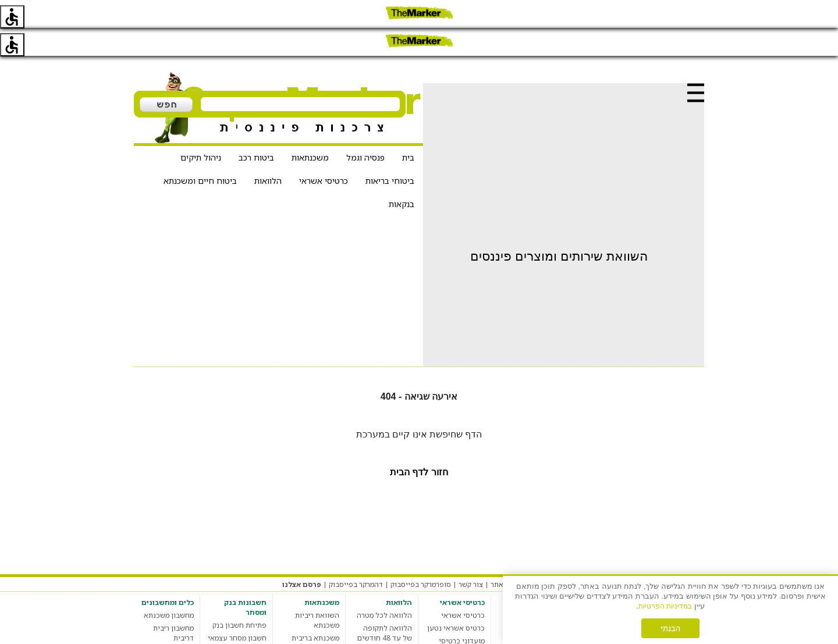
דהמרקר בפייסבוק (356, 556)
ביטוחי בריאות (390, 153)
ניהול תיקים (201, 129)
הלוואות (268, 153)
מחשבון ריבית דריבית (173, 605)
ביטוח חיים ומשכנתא (200, 153)
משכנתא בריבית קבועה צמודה (315, 615)
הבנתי (670, 628)
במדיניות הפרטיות (665, 606)
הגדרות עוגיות (557, 556)
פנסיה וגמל (365, 129)
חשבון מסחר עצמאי (237, 610)
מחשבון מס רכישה (166, 623)
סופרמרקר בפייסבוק (421, 556)
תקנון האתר (658, 556)
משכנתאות (310, 129)
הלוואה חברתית (388, 636)
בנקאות (402, 176)
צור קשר (471, 556)
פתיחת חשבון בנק (239, 597)
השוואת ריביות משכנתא (317, 592)
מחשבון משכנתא (169, 587)
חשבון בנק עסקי (242, 623)
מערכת (694, 556)
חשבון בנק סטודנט (238, 636)
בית (408, 129)
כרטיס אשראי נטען (456, 600)
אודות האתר (509, 556)
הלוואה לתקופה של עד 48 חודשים (385, 605)
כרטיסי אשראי (324, 153)
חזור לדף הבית (419, 444)
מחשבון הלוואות (387, 623)
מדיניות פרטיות (609, 556)
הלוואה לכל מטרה (384, 587)
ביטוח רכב (256, 129)
